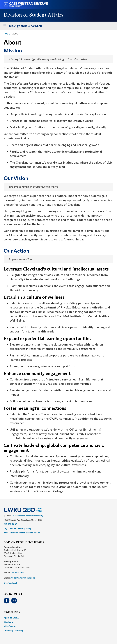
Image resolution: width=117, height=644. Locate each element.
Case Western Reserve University (27, 516)
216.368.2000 (10, 524)
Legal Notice (10, 528)
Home (7, 34)
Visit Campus (10, 626)
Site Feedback (11, 583)
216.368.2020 (18, 573)
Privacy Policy (25, 528)
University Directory (13, 630)
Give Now (8, 622)
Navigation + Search (22, 27)
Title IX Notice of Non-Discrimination (22, 533)
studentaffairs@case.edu (23, 578)
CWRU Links (12, 612)
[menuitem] (58, 618)
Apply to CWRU (11, 618)
